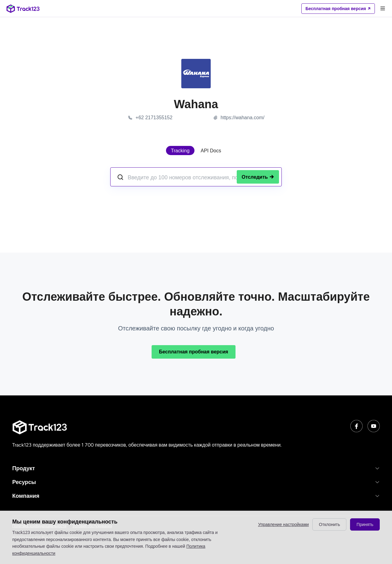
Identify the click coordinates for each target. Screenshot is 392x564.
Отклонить (329, 524)
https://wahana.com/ (242, 118)
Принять (365, 524)
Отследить (258, 177)
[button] (196, 468)
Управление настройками (284, 524)
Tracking (180, 151)
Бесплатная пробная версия (194, 352)
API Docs (211, 151)
